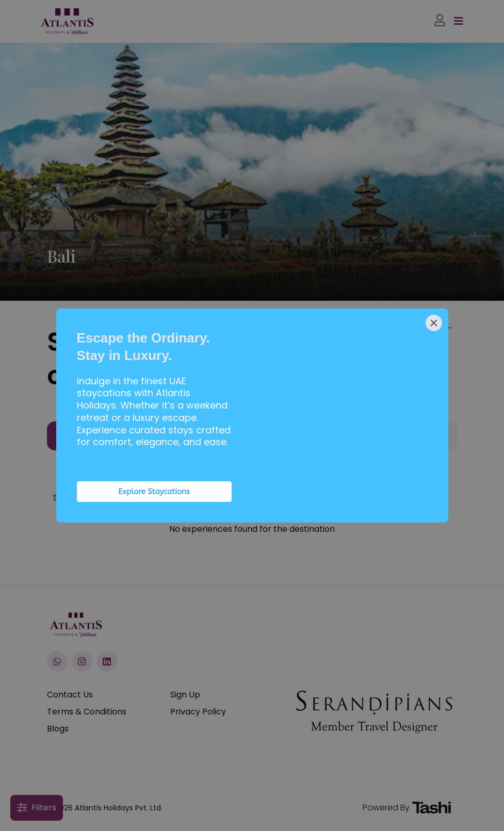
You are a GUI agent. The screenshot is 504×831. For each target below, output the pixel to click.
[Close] (434, 323)
